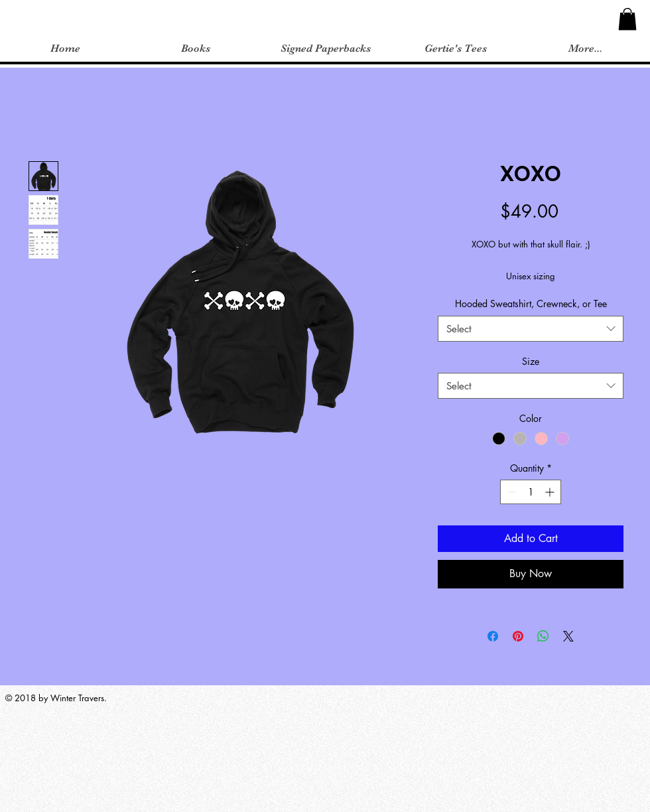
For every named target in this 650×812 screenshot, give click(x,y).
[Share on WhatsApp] (543, 636)
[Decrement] (510, 492)
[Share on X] (568, 636)
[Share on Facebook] (493, 636)
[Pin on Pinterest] (518, 636)
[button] (627, 19)
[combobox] (531, 329)
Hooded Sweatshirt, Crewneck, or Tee (531, 304)
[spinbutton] (531, 492)
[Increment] (551, 492)
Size (531, 361)
